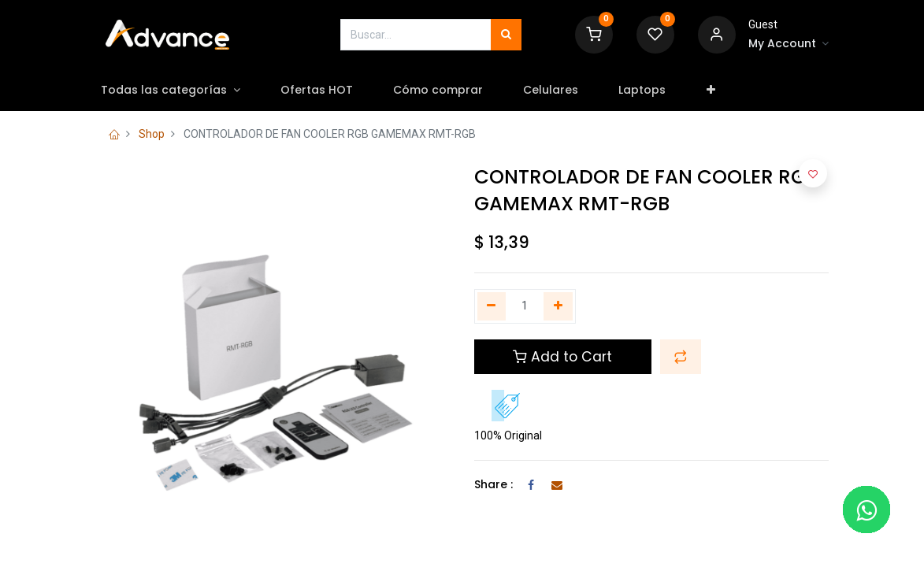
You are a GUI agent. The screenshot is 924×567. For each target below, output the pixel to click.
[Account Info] (789, 44)
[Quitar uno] (492, 306)
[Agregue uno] (558, 306)
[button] (725, 91)
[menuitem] (331, 91)
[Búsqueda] (506, 35)
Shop (152, 134)
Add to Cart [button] (562, 357)
